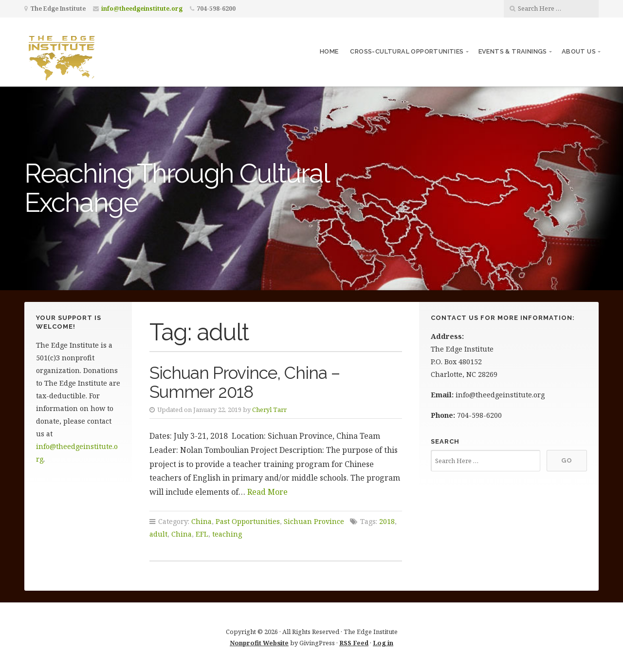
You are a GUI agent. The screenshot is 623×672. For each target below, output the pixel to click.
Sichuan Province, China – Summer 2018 (245, 382)
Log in (383, 643)
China (202, 521)
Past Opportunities (248, 521)
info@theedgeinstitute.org (142, 9)
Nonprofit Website (259, 643)
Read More (267, 492)
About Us (579, 51)
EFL (202, 534)
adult (158, 534)
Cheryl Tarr (269, 410)
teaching (227, 534)
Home (329, 51)
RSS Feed (354, 643)
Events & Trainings (513, 51)
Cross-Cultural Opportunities (407, 51)
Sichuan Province (314, 521)
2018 (387, 521)
